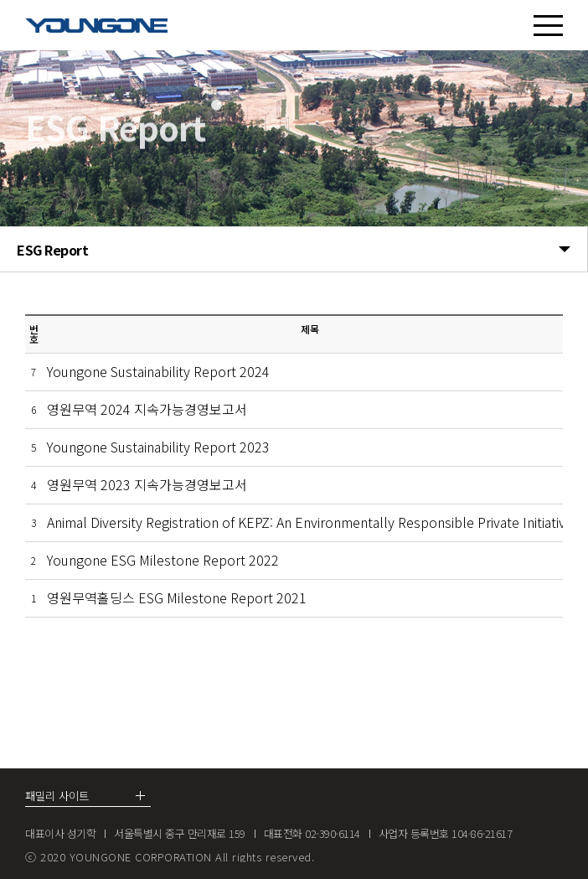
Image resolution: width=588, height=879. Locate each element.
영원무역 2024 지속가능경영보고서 (147, 409)
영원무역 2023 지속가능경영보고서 (147, 484)
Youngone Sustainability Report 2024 (158, 371)
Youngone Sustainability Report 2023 (158, 447)
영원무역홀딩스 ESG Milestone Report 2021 (177, 597)
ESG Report (294, 250)
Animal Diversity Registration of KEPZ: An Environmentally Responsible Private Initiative (310, 522)
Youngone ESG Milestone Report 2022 (163, 560)
